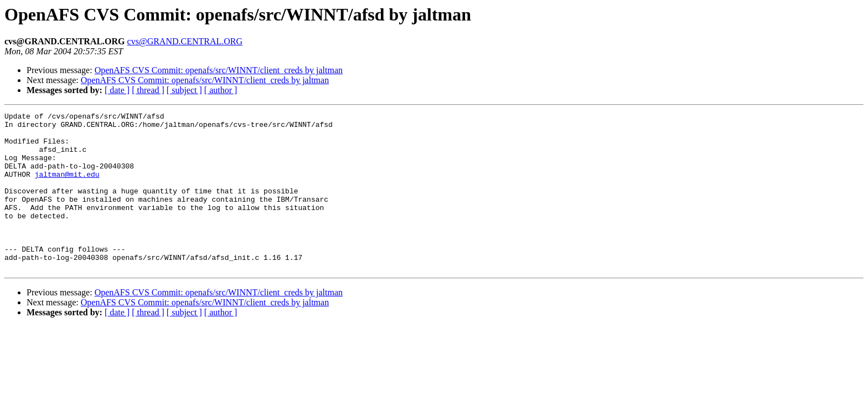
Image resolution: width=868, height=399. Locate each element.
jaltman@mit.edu (67, 187)
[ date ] (117, 90)
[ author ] (221, 90)
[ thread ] (148, 90)
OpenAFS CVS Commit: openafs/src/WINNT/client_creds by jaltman (219, 70)
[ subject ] (184, 90)
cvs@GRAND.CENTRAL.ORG (185, 41)
